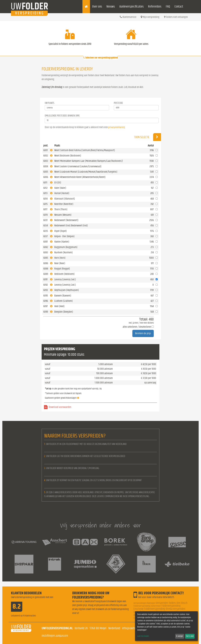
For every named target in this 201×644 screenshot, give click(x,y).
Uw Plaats (50, 103)
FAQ (168, 7)
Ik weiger (180, 636)
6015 (45, 204)
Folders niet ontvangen (176, 17)
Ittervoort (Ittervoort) (65, 199)
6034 (46, 226)
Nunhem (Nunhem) (64, 252)
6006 (46, 177)
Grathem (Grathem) (64, 301)
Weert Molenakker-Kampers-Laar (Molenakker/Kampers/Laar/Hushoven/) (89, 161)
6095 (46, 296)
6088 (46, 269)
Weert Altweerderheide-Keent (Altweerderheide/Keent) (80, 177)
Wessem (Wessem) (63, 215)
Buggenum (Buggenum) (66, 247)
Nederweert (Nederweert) (66, 220)
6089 (46, 274)
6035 (46, 231)
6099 (46, 312)
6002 (46, 156)
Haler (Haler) (60, 188)
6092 (46, 285)
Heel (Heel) (59, 306)
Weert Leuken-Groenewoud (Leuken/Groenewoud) (78, 166)
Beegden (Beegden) (64, 312)
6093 (46, 290)
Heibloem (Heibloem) (64, 274)
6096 (46, 301)
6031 (45, 220)
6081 (46, 242)
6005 (46, 172)
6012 (45, 188)
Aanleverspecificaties (132, 7)
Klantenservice (128, 17)
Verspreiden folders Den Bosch (172, 603)
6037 (46, 236)
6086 (46, 263)
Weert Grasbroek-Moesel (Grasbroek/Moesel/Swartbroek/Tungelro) (86, 172)
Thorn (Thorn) (61, 209)
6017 (45, 209)
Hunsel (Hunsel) (62, 193)
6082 (46, 247)
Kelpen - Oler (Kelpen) (64, 236)
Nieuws (111, 7)
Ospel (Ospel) (61, 231)
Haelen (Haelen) (62, 242)
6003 (46, 161)
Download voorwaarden (60, 407)
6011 (45, 183)
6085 (46, 258)
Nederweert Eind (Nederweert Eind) (71, 226)
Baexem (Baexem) (63, 296)
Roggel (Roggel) (62, 269)
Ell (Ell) (58, 183)
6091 (45, 279)
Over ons (97, 7)
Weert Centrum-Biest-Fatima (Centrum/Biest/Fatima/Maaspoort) (85, 150)
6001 (46, 150)
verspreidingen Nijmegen (144, 603)
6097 (46, 306)
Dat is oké (190, 636)
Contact (179, 7)
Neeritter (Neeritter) (64, 204)
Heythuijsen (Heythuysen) (67, 290)
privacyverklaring (117, 127)
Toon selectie (148, 137)
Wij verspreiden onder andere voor (100, 525)
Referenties (155, 7)
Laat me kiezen (143, 636)
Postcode (118, 103)
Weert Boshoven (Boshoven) (68, 156)
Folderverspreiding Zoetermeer (147, 606)
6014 (45, 199)
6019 (45, 215)
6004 (46, 166)
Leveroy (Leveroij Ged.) (65, 279)
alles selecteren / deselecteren (137, 327)
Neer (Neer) (60, 263)
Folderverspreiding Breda (158, 609)
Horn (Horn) (60, 258)
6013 (45, 193)
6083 (46, 252)
